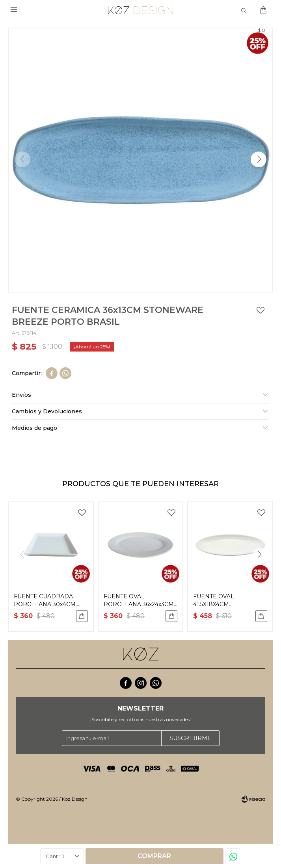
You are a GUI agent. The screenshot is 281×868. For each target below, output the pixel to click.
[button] (259, 159)
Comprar (154, 856)
